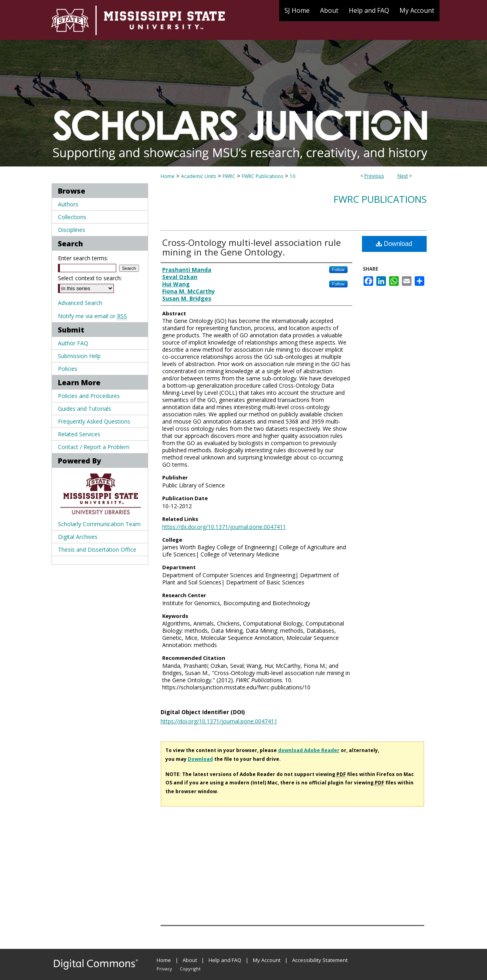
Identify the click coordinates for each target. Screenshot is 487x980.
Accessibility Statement (320, 960)
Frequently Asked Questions (94, 421)
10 (292, 176)
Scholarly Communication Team (99, 524)
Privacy (164, 969)
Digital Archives (78, 537)
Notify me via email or (92, 316)
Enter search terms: (83, 258)
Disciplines (72, 230)
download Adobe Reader (309, 750)
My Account (267, 960)
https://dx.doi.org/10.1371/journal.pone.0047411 (224, 527)
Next (403, 176)
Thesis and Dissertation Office (97, 549)
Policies (68, 369)
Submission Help (79, 356)
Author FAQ (73, 343)
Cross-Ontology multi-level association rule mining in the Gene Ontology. (251, 247)
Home (168, 176)
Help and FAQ (225, 960)
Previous (374, 176)
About (190, 960)
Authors (68, 204)
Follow (338, 269)
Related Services (79, 434)
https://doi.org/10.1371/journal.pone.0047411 (219, 721)
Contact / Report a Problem (94, 447)
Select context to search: (90, 278)
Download (394, 244)
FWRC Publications (262, 176)
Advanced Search (80, 303)
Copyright (190, 969)
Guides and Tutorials (84, 409)
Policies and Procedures (89, 396)
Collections (72, 217)
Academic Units (199, 176)
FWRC (229, 176)
